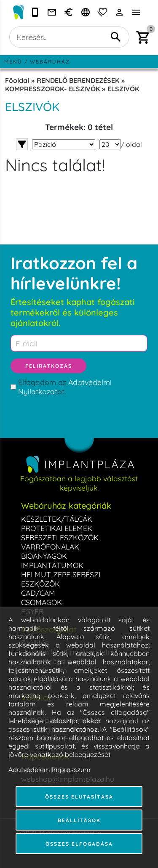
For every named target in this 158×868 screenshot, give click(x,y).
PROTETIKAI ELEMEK (57, 528)
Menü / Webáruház (37, 62)
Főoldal (17, 80)
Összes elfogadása (79, 844)
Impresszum (71, 770)
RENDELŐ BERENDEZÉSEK (78, 80)
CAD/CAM (38, 593)
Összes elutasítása (79, 797)
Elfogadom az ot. (65, 387)
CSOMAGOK (42, 602)
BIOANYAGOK (44, 556)
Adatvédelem (29, 770)
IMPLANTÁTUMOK (52, 565)
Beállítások (79, 820)
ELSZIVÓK (123, 89)
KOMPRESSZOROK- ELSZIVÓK (52, 89)
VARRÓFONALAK (50, 547)
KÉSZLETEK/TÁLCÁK (57, 519)
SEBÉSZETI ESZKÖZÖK (60, 537)
